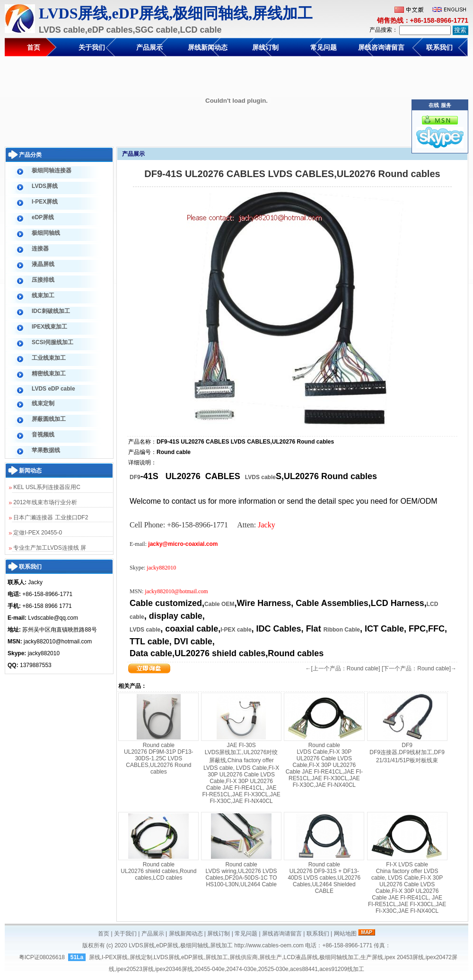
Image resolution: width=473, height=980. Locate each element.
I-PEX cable (236, 630)
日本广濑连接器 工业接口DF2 (48, 517)
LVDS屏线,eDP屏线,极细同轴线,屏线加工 (181, 945)
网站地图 (345, 934)
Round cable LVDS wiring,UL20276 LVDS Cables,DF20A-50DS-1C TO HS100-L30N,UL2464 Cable (241, 874)
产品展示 (149, 47)
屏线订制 (265, 47)
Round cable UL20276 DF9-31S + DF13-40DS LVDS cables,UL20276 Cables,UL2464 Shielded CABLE (324, 878)
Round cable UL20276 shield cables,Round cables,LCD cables (158, 871)
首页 (34, 47)
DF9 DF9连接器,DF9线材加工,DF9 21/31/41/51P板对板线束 (407, 753)
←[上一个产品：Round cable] (343, 668)
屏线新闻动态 (208, 47)
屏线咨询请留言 (381, 47)
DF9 (135, 477)
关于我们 (92, 47)
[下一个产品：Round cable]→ (419, 668)
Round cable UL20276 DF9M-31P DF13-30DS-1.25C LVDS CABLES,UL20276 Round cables (159, 758)
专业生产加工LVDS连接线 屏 (48, 548)
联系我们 (439, 47)
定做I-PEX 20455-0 (35, 533)
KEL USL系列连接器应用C (45, 487)
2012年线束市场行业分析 (43, 502)
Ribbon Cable (342, 630)
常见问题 (324, 47)
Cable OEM (219, 604)
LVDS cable (260, 477)
